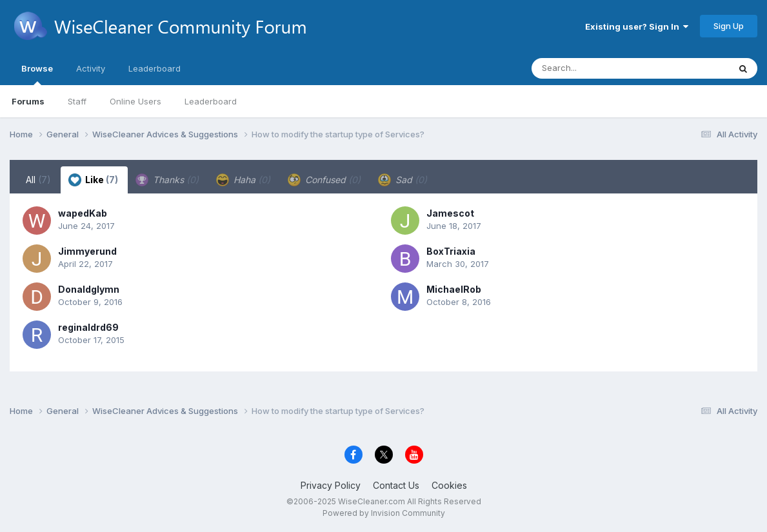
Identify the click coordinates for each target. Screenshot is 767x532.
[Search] (595, 68)
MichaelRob (454, 289)
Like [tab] (93, 180)
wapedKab (83, 213)
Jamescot (450, 213)
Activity (91, 68)
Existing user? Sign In (637, 26)
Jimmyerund (87, 251)
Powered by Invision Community (384, 513)
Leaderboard (211, 101)
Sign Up (729, 26)
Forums (28, 101)
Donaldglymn (89, 289)
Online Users (135, 101)
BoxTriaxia (451, 251)
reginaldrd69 (88, 327)
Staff (77, 101)
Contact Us (396, 485)
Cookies (449, 485)
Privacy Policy (331, 485)
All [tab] (38, 180)
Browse (37, 74)
